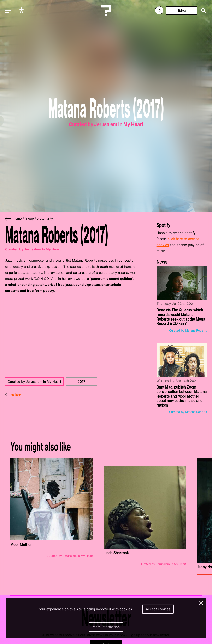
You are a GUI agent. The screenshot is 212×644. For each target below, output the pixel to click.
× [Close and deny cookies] (201, 602)
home (18, 219)
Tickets (182, 10)
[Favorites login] (159, 10)
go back (13, 395)
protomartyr (45, 219)
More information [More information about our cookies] (106, 627)
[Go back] (8, 219)
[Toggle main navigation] (8, 10)
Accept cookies (158, 609)
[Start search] (202, 11)
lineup (29, 219)
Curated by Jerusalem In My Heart (34, 382)
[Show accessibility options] (22, 10)
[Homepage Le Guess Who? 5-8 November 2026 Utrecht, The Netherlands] (106, 10)
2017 (81, 382)
